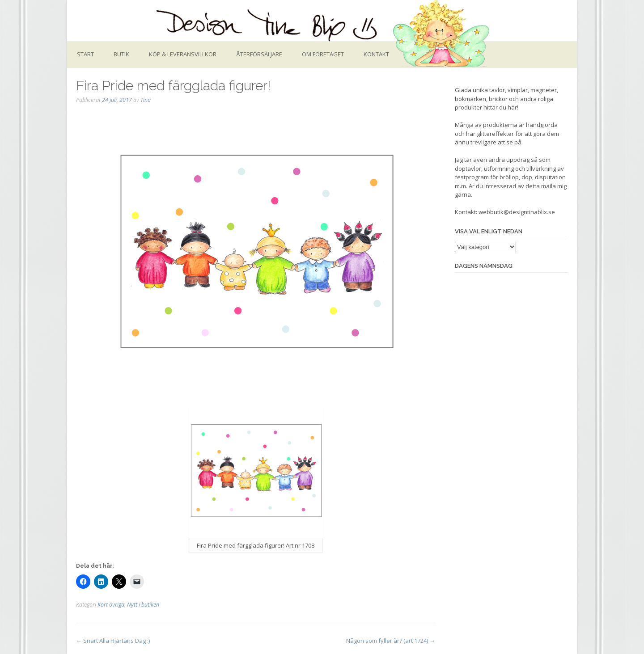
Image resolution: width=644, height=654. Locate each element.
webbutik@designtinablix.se (517, 212)
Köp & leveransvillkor (183, 54)
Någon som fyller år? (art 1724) (391, 641)
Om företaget (323, 54)
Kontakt (376, 54)
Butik (121, 54)
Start (85, 54)
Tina (146, 100)
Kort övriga (111, 605)
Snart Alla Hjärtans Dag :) (113, 641)
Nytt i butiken (143, 605)
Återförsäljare (259, 54)
